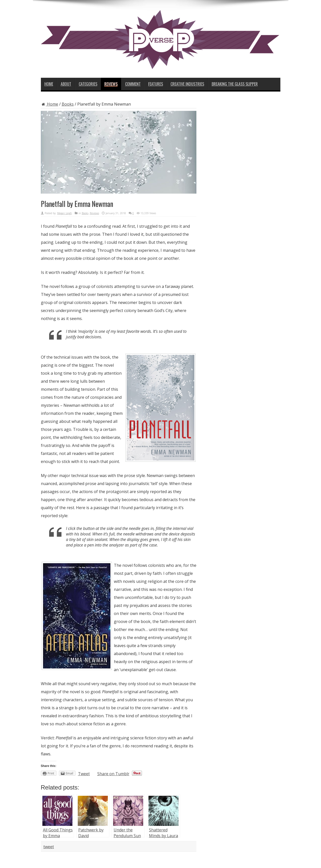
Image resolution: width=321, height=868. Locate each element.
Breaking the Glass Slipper (235, 84)
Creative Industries (187, 84)
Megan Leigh (65, 213)
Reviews (111, 84)
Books (68, 104)
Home (49, 84)
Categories (88, 84)
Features (156, 84)
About (66, 84)
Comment (133, 84)
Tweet (84, 774)
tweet (49, 847)
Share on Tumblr (113, 774)
